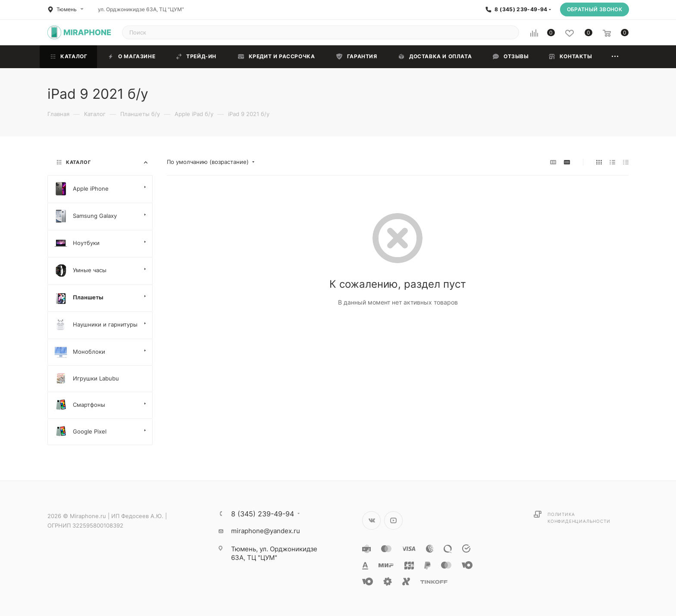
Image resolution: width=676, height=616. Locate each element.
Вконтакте (371, 520)
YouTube (393, 520)
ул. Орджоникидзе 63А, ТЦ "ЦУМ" (141, 9)
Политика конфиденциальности (579, 518)
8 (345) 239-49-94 (521, 9)
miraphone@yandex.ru (266, 531)
